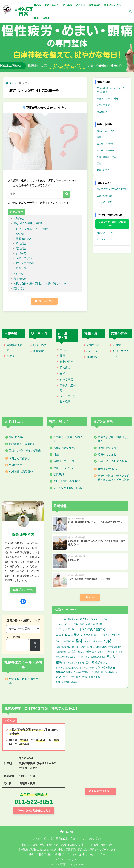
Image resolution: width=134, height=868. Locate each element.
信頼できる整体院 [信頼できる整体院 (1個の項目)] (94, 624)
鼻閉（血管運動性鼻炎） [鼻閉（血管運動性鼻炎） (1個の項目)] (67, 682)
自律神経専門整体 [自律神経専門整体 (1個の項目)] (82, 672)
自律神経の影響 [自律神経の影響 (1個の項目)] (87, 668)
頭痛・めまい (24, 258)
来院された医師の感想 (108, 98)
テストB (37, 838)
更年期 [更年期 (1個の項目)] (88, 641)
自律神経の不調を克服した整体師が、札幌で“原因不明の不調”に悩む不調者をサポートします (67, 850)
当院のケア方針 (79, 838)
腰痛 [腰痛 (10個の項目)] (59, 662)
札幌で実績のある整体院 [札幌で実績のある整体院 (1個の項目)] (67, 647)
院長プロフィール (64, 468)
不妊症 (117, 345)
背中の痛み (66, 362)
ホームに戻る (44, 301)
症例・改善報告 (104, 196)
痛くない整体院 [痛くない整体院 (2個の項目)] (86, 652)
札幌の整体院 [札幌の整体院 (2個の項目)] (87, 647)
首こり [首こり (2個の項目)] (66, 677)
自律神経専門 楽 (24, 11)
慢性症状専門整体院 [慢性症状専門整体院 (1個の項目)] (65, 641)
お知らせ (19, 218)
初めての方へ (17, 437)
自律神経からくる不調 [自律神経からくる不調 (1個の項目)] (74, 663)
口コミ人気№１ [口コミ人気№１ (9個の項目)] (66, 629)
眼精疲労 (38, 351)
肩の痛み (21, 244)
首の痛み (65, 368)
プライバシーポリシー (67, 859)
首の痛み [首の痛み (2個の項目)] (76, 677)
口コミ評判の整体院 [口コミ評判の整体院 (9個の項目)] (92, 629)
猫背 (62, 374)
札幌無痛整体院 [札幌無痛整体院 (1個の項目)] (63, 652)
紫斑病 (20, 234)
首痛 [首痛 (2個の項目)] (85, 677)
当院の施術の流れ (64, 448)
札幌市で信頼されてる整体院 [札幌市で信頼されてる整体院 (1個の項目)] (108, 647)
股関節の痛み (24, 239)
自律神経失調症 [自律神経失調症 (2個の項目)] (64, 672)
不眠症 (11, 356)
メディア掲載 (103, 105)
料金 (56, 455)
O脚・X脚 (92, 351)
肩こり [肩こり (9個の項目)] (111, 657)
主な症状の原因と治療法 (28, 223)
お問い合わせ (86, 854)
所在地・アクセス (64, 461)
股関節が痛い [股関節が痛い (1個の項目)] (84, 657)
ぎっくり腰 (66, 380)
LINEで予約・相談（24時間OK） (112, 224)
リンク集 (100, 854)
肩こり (64, 350)
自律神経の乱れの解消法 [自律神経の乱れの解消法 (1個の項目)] (67, 668)
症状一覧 (49, 838)
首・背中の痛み (25, 263)
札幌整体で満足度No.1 (22, 472)
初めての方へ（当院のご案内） (112, 189)
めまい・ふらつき (105, 131)
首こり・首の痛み (105, 150)
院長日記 (19, 288)
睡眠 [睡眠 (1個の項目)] (121, 652)
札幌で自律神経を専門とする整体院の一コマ (40, 284)
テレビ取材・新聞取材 (67, 481)
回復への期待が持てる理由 (25, 451)
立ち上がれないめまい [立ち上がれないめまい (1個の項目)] (66, 657)
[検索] (129, 12)
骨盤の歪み (93, 345)
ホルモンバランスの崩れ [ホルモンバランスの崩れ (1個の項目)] (67, 624)
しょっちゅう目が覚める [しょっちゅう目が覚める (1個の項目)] (67, 619)
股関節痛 (92, 357)
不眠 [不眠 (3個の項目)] (82, 624)
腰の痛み (21, 249)
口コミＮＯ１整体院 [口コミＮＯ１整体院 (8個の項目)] (69, 635)
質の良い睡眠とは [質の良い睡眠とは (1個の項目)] (109, 672)
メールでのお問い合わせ (68, 488)
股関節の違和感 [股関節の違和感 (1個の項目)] (98, 657)
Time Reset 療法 (108, 469)
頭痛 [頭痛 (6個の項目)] (59, 677)
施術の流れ (95, 838)
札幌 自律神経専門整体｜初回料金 (47, 854)
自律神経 (21, 253)
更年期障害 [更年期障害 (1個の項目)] (97, 641)
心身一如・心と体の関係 (112, 461)
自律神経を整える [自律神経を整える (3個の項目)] (105, 668)
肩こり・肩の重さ (105, 144)
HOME (67, 832)
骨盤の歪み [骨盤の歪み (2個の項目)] (94, 677)
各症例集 (19, 274)
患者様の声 (20, 279)
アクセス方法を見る (100, 791)
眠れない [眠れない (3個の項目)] (112, 651)
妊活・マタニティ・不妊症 (32, 229)
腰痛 (99, 163)
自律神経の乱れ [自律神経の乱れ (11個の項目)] (96, 662)
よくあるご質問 (104, 202)
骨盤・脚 (21, 268)
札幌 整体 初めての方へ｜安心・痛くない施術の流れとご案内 (54, 845)
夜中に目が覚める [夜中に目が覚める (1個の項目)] (92, 635)
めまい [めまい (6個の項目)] (84, 619)
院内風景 (93, 845)
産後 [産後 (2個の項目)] (74, 652)
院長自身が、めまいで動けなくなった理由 (112, 90)
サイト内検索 (13, 637)
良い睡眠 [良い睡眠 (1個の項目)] (95, 672)
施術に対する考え (108, 448)
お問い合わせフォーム (108, 233)
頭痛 (99, 137)
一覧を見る (90, 597)
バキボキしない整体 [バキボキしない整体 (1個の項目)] (99, 619)
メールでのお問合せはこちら (34, 811)
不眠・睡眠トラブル (106, 157)
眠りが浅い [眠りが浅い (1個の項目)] (100, 652)
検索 (35, 645)
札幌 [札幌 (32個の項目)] (107, 641)
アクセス (101, 239)
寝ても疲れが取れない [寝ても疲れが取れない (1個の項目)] (112, 635)
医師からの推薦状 (20, 458)
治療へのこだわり (108, 455)
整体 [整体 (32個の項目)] (79, 641)
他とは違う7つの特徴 (22, 444)
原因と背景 (62, 838)
